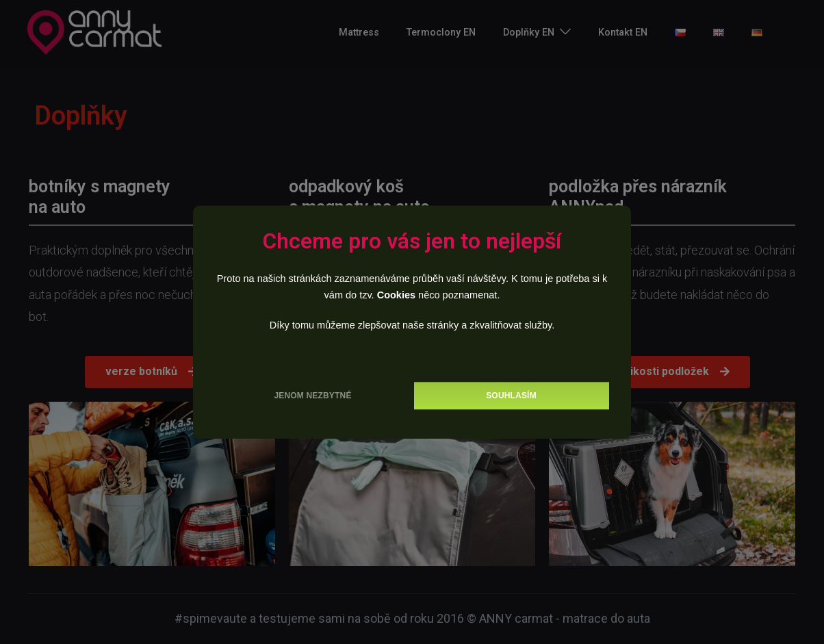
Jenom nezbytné (312, 396)
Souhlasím (511, 396)
